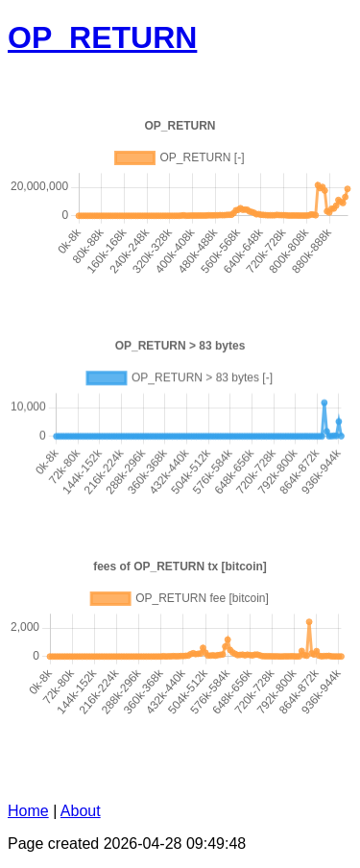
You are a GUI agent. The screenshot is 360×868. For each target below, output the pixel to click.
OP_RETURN (102, 37)
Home (28, 811)
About (81, 811)
